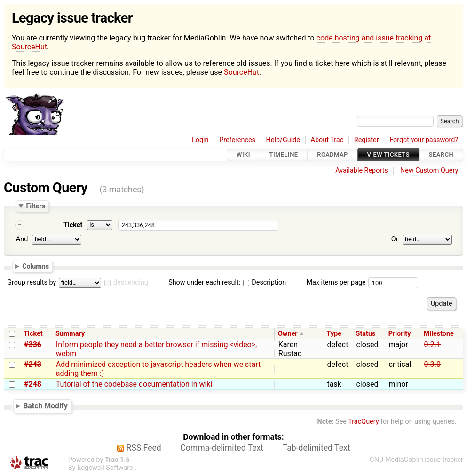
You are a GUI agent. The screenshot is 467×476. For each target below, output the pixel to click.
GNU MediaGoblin (396, 460)
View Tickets (388, 155)
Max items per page (336, 282)
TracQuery (363, 422)
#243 (33, 364)
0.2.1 (432, 345)
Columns (36, 266)
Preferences (237, 140)
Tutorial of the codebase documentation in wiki (134, 384)
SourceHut (241, 72)
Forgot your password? (424, 140)
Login (200, 140)
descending (131, 282)
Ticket (73, 225)
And (22, 240)
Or (395, 240)
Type (334, 334)
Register (367, 140)
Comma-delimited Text (222, 448)
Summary (70, 334)
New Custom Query (429, 171)
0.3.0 (432, 364)
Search (441, 155)
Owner (288, 334)
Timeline (284, 155)
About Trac (327, 140)
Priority (400, 334)
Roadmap (332, 155)
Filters (35, 206)
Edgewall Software (105, 468)
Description (265, 282)
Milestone (439, 334)
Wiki (243, 155)
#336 (33, 345)
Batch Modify (45, 406)
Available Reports (362, 171)
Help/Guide (283, 140)
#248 (33, 384)
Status (366, 334)
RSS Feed (144, 448)
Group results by (32, 282)
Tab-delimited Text (317, 448)
